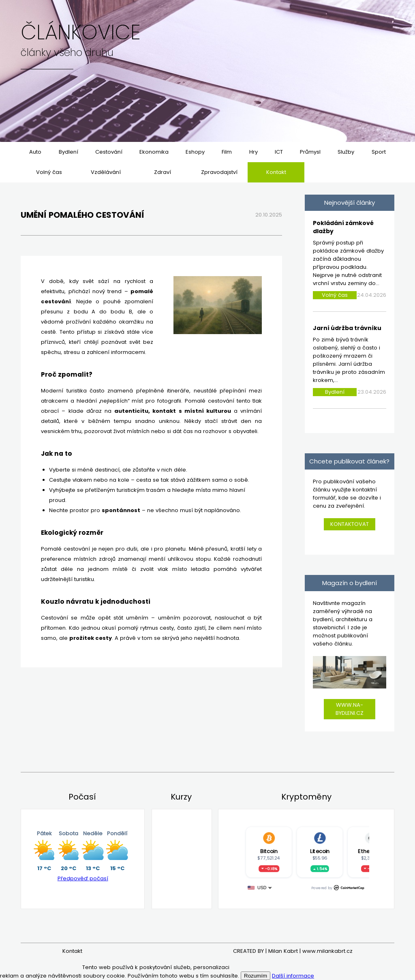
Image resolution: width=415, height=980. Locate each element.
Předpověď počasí (83, 878)
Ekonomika (154, 152)
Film (227, 152)
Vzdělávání (106, 172)
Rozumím (256, 976)
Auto (35, 152)
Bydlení (68, 152)
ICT (279, 152)
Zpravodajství (219, 172)
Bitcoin (269, 851)
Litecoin (320, 851)
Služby (346, 152)
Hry (253, 152)
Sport (379, 152)
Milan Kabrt (283, 951)
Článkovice (81, 32)
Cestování (109, 152)
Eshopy (195, 152)
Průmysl (310, 152)
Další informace (293, 976)
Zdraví (163, 172)
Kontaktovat (350, 524)
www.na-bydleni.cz (350, 709)
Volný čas (49, 172)
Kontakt (276, 172)
